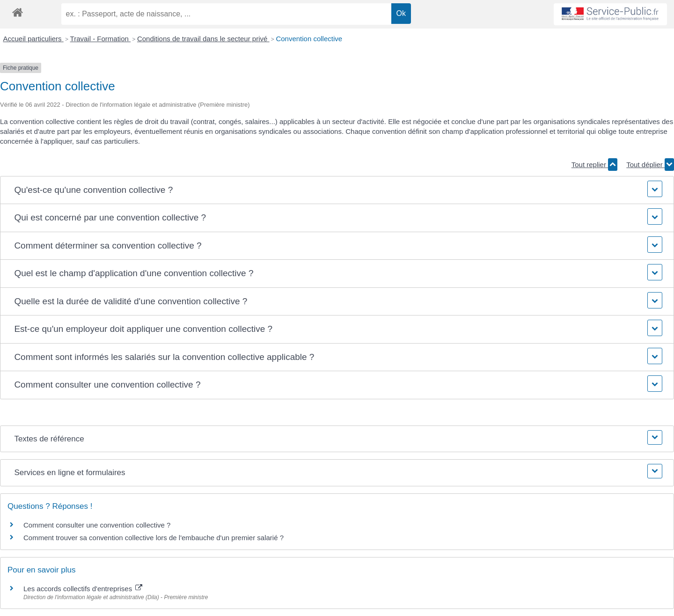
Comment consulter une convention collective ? (97, 525)
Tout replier (594, 165)
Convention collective (309, 39)
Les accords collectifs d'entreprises (83, 589)
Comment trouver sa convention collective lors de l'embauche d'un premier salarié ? (154, 538)
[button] (337, 190)
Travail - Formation (100, 39)
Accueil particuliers (33, 39)
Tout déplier (650, 165)
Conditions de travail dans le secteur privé (203, 39)
